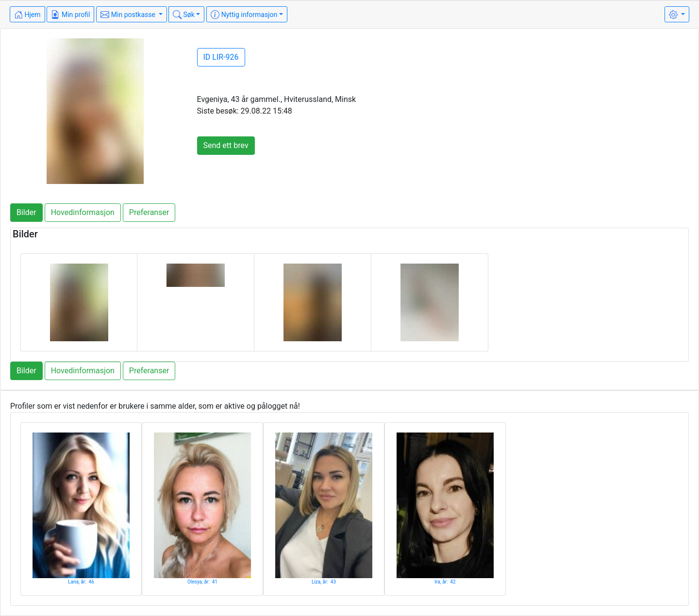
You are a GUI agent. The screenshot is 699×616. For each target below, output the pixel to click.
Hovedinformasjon (83, 212)
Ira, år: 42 (445, 582)
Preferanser (149, 212)
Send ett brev (226, 145)
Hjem (27, 15)
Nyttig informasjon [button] (244, 15)
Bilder (26, 212)
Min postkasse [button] (129, 15)
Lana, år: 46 (81, 582)
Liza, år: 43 (324, 582)
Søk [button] (184, 15)
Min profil (70, 15)
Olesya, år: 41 (202, 582)
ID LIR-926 (221, 57)
